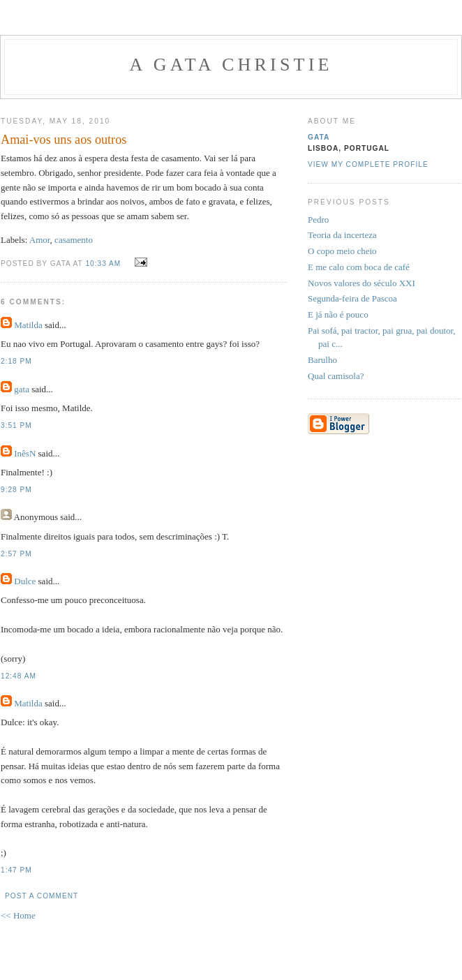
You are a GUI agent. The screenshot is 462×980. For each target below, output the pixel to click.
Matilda (28, 325)
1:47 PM (16, 870)
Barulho (322, 360)
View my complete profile (368, 164)
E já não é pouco (338, 314)
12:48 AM (18, 676)
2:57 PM (16, 554)
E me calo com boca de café (359, 267)
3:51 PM (16, 425)
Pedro (318, 220)
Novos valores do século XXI (362, 283)
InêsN (25, 453)
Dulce (25, 581)
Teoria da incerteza (342, 235)
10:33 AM (103, 263)
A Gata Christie (231, 65)
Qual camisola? (336, 376)
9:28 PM (16, 490)
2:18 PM (16, 361)
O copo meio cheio (342, 251)
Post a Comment (42, 896)
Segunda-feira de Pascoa (352, 298)
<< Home (18, 915)
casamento (74, 240)
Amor (40, 240)
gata (22, 389)
